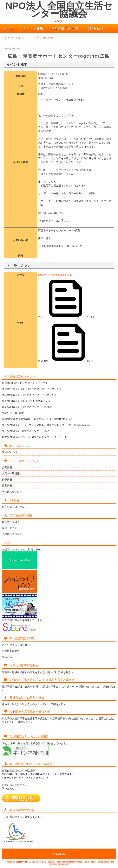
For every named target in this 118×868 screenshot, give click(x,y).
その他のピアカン (12, 492)
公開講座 (7, 467)
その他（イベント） (13, 534)
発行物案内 (95, 28)
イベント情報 (33, 28)
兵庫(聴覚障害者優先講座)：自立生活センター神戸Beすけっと (37, 419)
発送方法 (7, 657)
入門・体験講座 (11, 473)
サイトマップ (14, 37)
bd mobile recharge (94, 862)
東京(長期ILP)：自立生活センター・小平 (25, 383)
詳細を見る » (66, 672)
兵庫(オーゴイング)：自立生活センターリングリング (32, 389)
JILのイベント (10, 452)
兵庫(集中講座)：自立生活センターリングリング (29, 395)
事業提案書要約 (11, 651)
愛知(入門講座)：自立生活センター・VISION (27, 407)
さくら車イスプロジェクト (17, 645)
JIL (63, 854)
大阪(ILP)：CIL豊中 (13, 413)
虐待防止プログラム (13, 522)
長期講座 (7, 486)
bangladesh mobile (75, 862)
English (59, 21)
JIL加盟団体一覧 (65, 28)
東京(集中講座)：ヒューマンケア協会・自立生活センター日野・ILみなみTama (46, 425)
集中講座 (7, 480)
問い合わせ (8, 789)
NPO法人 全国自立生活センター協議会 (59, 10)
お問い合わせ (43, 37)
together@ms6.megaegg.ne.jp (55, 275)
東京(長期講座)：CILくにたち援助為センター (27, 401)
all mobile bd (48, 862)
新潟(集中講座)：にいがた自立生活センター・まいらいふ (34, 437)
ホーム (9, 28)
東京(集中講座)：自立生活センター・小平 (26, 431)
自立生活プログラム (13, 507)
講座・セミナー (11, 528)
